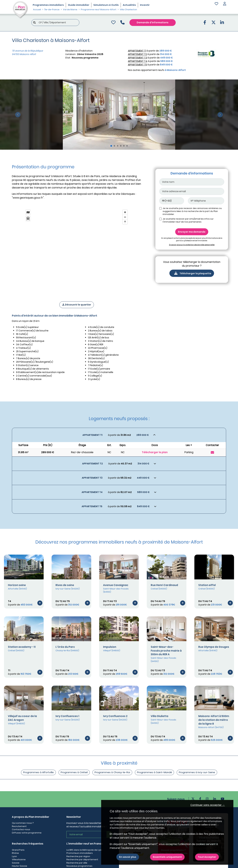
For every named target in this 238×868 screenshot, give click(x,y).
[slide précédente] (18, 115)
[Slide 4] (121, 146)
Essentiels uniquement (167, 857)
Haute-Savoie (20, 866)
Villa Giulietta (159, 716)
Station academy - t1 (22, 647)
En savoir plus (128, 857)
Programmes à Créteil (74, 772)
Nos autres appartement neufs (157, 70)
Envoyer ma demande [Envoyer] (192, 232)
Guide (79, 5)
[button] (225, 4)
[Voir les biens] (119, 435)
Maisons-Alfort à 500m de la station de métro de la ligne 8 (214, 720)
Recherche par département (82, 859)
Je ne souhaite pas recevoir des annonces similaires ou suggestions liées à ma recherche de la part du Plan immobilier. (192, 211)
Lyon (14, 856)
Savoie (16, 863)
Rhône (15, 853)
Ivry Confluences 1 (67, 716)
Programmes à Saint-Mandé (154, 772)
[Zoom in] (125, 212)
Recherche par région (78, 856)
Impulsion (110, 647)
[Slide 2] (114, 146)
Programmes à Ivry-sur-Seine (197, 772)
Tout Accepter (207, 857)
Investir (145, 5)
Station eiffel (207, 585)
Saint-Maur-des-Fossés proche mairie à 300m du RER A (166, 651)
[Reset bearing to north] (125, 222)
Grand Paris (18, 850)
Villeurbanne (19, 859)
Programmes (48, 5)
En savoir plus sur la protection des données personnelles (192, 245)
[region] (77, 251)
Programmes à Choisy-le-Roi (112, 772)
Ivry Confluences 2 (115, 716)
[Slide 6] (127, 146)
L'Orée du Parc (65, 647)
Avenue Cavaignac (116, 585)
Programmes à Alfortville (38, 772)
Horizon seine (17, 585)
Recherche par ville (77, 863)
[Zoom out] (125, 217)
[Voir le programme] (40, 603)
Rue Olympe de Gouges (214, 647)
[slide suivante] (220, 115)
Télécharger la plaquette (192, 273)
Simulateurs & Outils (106, 5)
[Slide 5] (124, 146)
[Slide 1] (111, 146)
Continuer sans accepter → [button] (208, 805)
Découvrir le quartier (77, 305)
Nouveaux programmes (79, 866)
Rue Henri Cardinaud (164, 585)
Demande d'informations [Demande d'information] (153, 22)
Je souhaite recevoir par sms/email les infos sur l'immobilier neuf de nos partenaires (188, 220)
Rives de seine (65, 585)
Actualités (129, 5)
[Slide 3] (118, 146)
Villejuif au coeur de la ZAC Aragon (22, 718)
